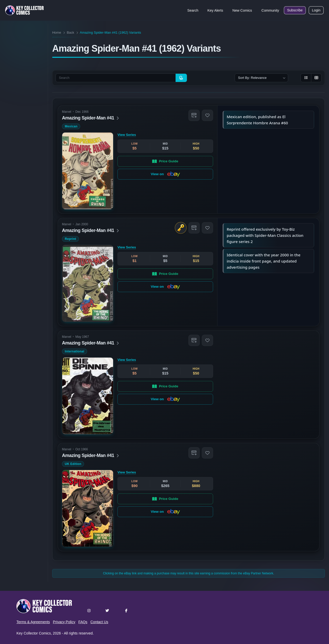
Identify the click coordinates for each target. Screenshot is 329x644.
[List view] (306, 78)
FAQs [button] (83, 622)
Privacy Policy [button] (64, 622)
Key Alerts (215, 10)
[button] (194, 115)
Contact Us (99, 622)
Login (316, 10)
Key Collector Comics (34, 633)
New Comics (242, 10)
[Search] (181, 78)
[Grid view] (316, 78)
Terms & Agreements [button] (33, 622)
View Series (127, 135)
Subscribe (295, 10)
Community (270, 10)
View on (165, 174)
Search (193, 10)
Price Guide (165, 161)
